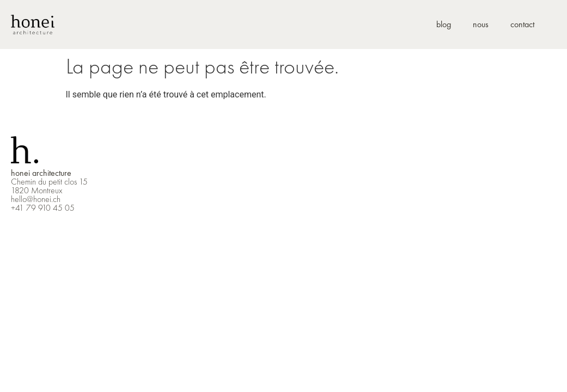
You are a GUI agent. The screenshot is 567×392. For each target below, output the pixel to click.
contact (522, 24)
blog (444, 24)
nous (481, 24)
